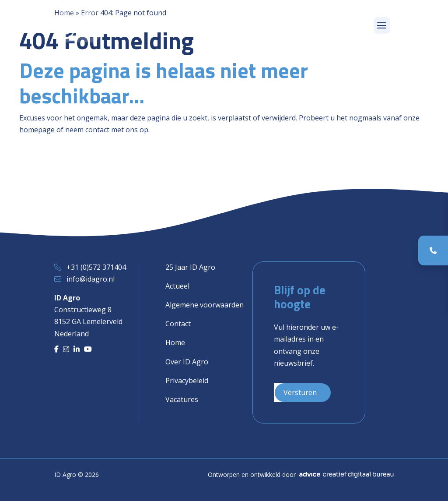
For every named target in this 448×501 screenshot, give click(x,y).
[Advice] (346, 475)
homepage (37, 130)
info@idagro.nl (91, 279)
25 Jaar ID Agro (190, 267)
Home (175, 342)
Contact (178, 324)
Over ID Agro (187, 362)
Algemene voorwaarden (205, 305)
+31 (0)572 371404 (96, 267)
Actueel (177, 286)
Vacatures (182, 399)
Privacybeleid (187, 381)
